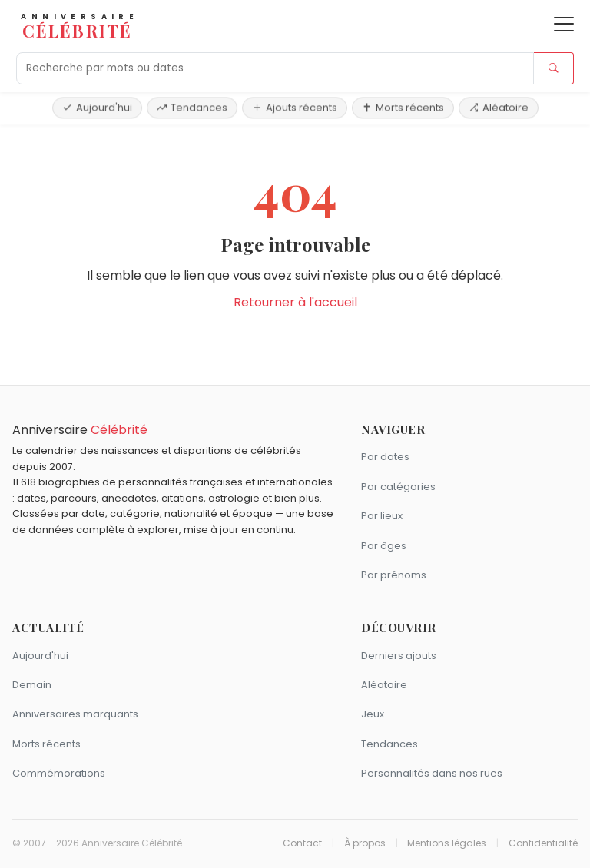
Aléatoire (499, 107)
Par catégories (398, 487)
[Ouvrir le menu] (564, 24)
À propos (365, 843)
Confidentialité (543, 843)
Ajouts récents (295, 107)
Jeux (373, 714)
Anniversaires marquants (75, 714)
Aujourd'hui (97, 107)
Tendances (192, 107)
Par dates (385, 457)
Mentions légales (447, 843)
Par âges (384, 546)
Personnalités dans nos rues (432, 773)
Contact (302, 843)
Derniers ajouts (399, 656)
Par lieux (382, 516)
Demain (32, 685)
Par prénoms (394, 575)
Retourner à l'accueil (295, 302)
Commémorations (59, 773)
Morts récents (403, 107)
